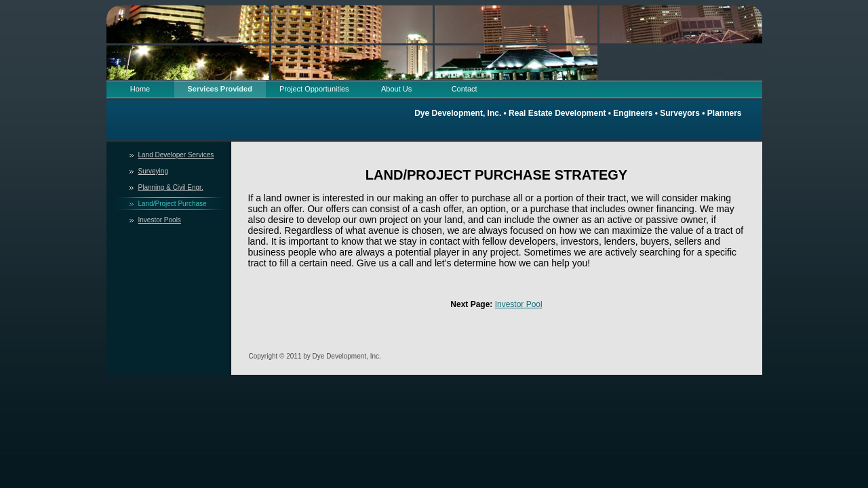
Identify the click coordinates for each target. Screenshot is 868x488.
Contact (465, 89)
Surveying (153, 171)
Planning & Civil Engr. (171, 187)
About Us (396, 89)
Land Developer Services (176, 155)
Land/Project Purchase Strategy (173, 205)
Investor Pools (160, 220)
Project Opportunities (314, 89)
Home (140, 89)
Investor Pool (519, 304)
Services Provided (220, 89)
